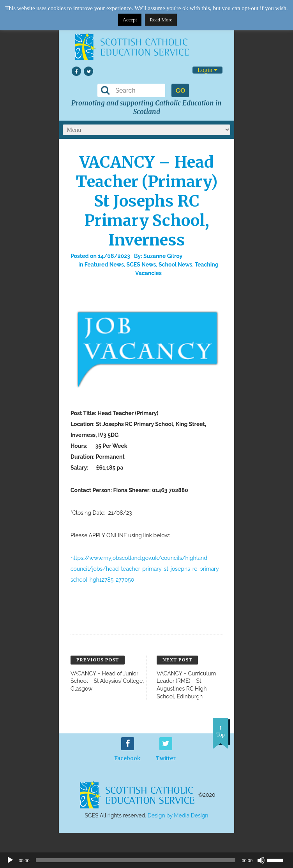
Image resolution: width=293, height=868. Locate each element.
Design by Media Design (178, 815)
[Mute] (261, 860)
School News (176, 265)
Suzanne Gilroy (163, 256)
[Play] (10, 860)
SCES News (141, 265)
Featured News (104, 265)
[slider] (278, 859)
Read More (161, 20)
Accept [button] (130, 20)
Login (207, 70)
